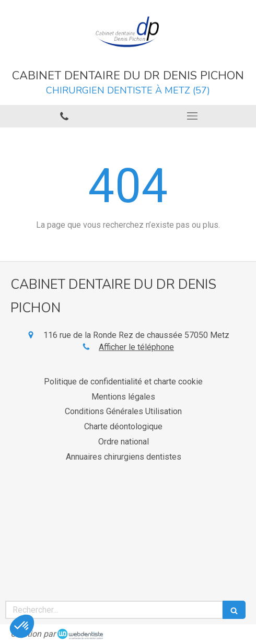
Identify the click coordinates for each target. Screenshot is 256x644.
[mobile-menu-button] (192, 116)
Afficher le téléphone (136, 347)
